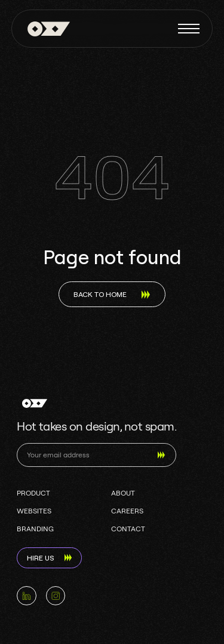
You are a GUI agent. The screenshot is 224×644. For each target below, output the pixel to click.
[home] (46, 29)
